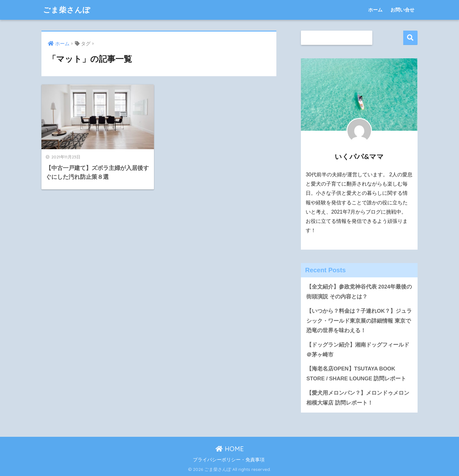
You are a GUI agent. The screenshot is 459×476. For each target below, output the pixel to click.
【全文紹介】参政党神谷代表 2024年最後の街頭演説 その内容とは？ (359, 292)
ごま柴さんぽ (67, 10)
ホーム (375, 10)
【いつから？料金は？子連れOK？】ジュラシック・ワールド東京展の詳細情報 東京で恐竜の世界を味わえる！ (359, 321)
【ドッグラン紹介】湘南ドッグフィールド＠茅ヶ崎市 (358, 350)
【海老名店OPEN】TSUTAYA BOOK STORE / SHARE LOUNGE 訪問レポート (356, 374)
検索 (410, 38)
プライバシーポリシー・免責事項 (229, 460)
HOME (230, 449)
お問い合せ (402, 10)
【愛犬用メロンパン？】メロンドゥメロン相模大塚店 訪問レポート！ (358, 398)
